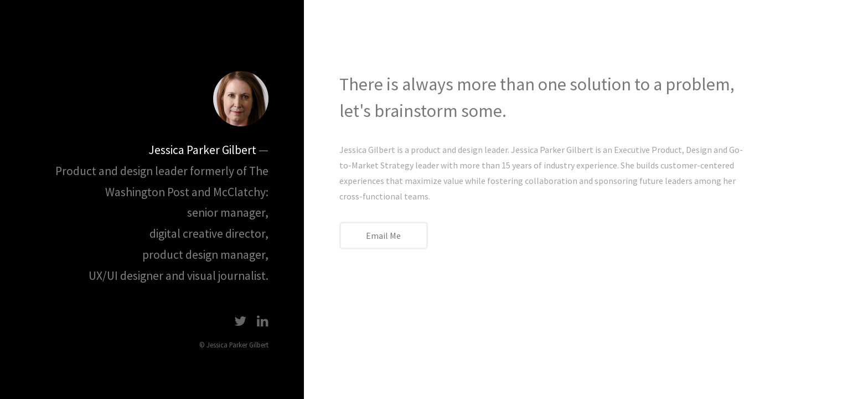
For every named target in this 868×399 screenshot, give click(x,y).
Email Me (383, 236)
